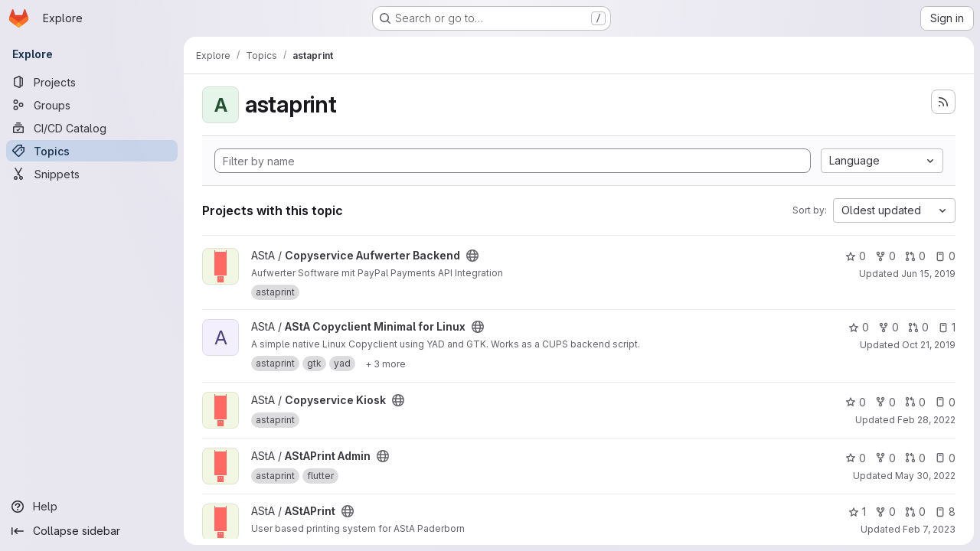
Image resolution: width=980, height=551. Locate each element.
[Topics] (92, 151)
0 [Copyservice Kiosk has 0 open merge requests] (915, 402)
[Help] (92, 507)
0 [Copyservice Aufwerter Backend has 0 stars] (856, 256)
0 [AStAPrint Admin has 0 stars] (856, 458)
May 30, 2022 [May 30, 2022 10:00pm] (925, 476)
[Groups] (92, 105)
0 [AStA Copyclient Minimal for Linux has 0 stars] (859, 327)
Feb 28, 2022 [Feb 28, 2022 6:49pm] (926, 420)
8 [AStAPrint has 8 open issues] (945, 512)
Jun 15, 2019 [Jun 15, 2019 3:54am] (928, 274)
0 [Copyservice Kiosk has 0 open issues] (945, 402)
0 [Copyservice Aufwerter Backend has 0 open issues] (945, 256)
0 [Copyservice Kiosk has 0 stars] (856, 402)
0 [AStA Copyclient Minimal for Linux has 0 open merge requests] (918, 327)
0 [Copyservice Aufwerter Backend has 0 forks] (885, 256)
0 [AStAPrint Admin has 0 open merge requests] (915, 458)
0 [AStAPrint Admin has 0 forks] (885, 458)
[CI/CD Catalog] (92, 128)
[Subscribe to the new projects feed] (943, 102)
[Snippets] (92, 174)
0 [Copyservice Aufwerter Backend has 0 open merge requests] (915, 256)
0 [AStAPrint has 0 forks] (885, 512)
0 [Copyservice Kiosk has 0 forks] (885, 402)
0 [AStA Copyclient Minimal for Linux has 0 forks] (889, 327)
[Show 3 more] (385, 364)
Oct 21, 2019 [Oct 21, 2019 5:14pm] (929, 345)
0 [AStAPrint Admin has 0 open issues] (945, 458)
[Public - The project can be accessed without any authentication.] (472, 256)
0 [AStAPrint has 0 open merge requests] (915, 512)
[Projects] (92, 82)
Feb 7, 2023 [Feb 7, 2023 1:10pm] (929, 529)
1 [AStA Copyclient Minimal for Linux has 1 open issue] (947, 327)
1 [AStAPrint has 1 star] (857, 512)
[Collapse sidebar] (92, 531)
